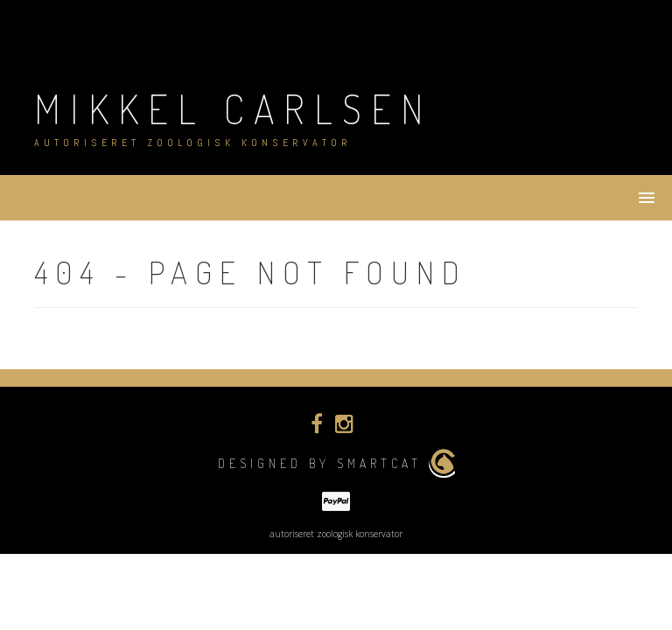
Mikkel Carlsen (234, 109)
